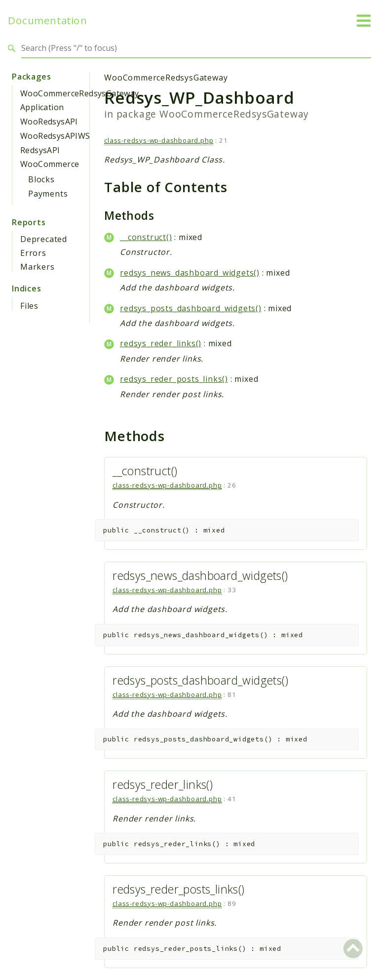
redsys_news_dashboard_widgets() (190, 273)
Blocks (41, 179)
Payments (48, 194)
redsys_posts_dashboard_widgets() (191, 308)
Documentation (47, 20)
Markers (38, 267)
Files (29, 306)
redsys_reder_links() (161, 343)
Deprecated (44, 239)
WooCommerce (50, 164)
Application (42, 107)
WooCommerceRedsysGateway (80, 93)
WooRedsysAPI (49, 122)
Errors (33, 253)
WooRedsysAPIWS (55, 136)
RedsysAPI (40, 150)
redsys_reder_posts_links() (174, 379)
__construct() (146, 237)
